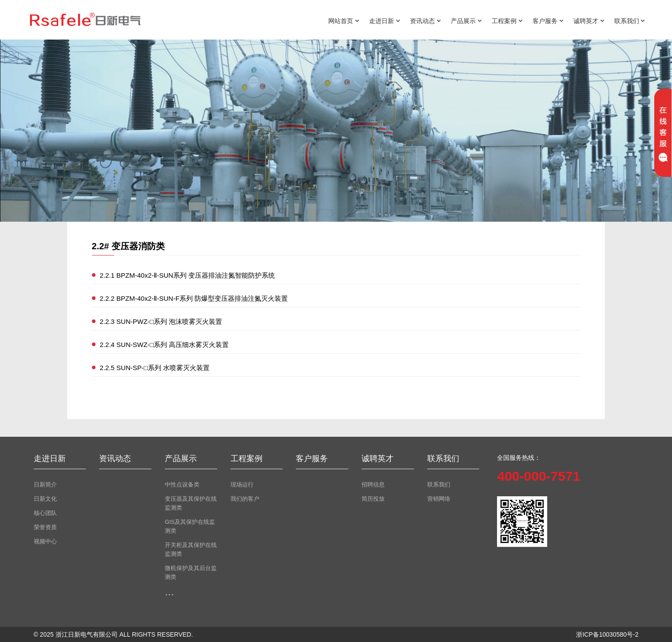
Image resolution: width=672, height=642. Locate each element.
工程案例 (507, 20)
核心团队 (45, 513)
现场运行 (242, 484)
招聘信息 (373, 484)
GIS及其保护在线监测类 (190, 526)
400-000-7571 (539, 476)
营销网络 (439, 499)
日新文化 (45, 499)
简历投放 (373, 499)
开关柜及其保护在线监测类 (191, 549)
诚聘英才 (589, 20)
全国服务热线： (519, 458)
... (169, 591)
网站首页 (344, 20)
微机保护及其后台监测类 (191, 572)
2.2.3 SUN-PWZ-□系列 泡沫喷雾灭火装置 (161, 321)
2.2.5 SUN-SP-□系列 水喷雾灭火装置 (155, 368)
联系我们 (630, 20)
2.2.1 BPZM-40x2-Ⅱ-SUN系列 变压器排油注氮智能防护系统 (188, 275)
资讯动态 (425, 20)
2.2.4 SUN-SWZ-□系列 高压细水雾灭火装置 (165, 345)
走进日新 (385, 20)
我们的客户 (245, 499)
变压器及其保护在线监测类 (191, 503)
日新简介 (45, 484)
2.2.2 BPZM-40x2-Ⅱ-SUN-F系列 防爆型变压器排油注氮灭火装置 (194, 298)
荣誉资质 (45, 527)
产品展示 (466, 20)
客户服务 (548, 20)
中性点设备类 (182, 484)
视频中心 (45, 541)
